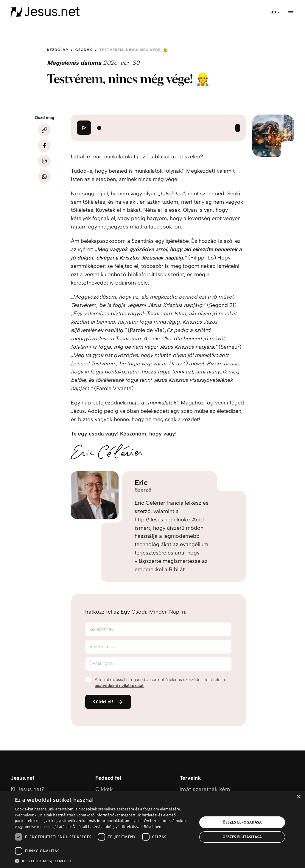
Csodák (84, 50)
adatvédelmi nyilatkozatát (119, 686)
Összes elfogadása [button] (242, 822)
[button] (103, 861)
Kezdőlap (58, 50)
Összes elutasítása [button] (242, 837)
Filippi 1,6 (202, 258)
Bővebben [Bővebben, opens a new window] (153, 827)
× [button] (298, 797)
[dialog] (152, 829)
